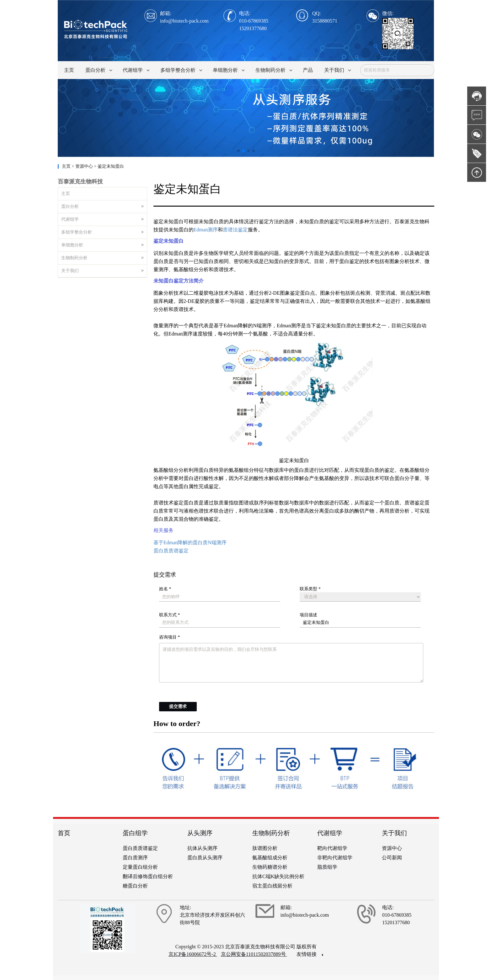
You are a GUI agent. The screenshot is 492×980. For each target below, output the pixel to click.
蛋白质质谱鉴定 (171, 551)
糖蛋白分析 (135, 886)
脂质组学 (327, 867)
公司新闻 (392, 858)
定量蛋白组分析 (140, 867)
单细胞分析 (72, 245)
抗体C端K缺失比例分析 (278, 876)
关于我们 (70, 271)
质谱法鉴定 (235, 230)
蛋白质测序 (135, 858)
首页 (64, 833)
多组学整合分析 (77, 232)
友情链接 (310, 954)
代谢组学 (70, 219)
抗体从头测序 (202, 848)
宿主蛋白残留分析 (272, 886)
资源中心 (392, 848)
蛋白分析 (70, 206)
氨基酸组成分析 (270, 858)
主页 (67, 166)
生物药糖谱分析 (270, 867)
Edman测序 (206, 230)
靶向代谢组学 (332, 848)
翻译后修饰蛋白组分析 (148, 876)
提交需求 (178, 706)
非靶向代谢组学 (335, 858)
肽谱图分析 (265, 848)
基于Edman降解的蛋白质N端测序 (190, 543)
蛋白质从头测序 (205, 858)
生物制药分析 (74, 258)
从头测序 (200, 833)
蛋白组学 (135, 833)
